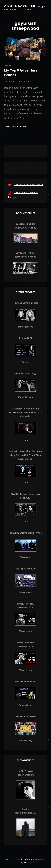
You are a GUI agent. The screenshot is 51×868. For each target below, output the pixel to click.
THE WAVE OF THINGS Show (28, 184)
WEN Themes (29, 862)
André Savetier (20, 6)
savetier (27, 81)
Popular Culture (11, 65)
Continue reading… (18, 127)
